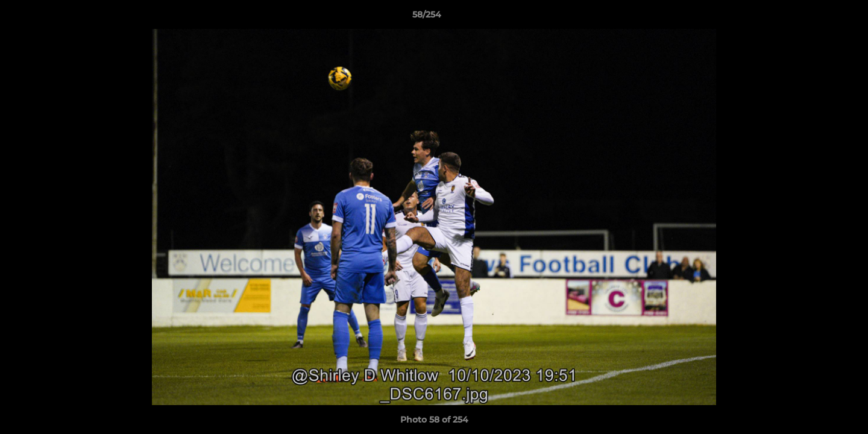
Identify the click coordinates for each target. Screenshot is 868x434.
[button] (817, 17)
